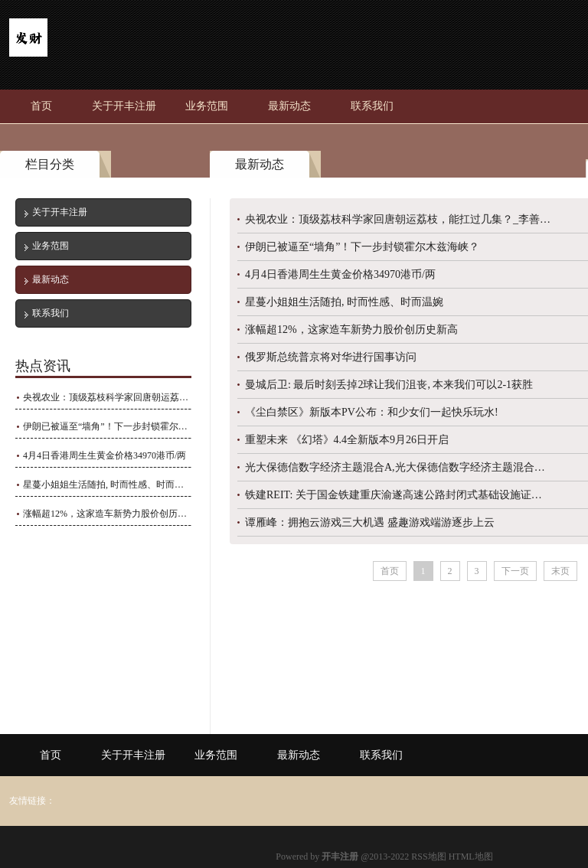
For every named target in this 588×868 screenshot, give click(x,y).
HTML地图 (471, 857)
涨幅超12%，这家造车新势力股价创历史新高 (107, 514)
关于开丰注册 (124, 106)
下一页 (515, 571)
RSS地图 (428, 857)
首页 (41, 106)
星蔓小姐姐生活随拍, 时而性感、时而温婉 (107, 485)
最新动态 (289, 106)
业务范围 (207, 106)
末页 (560, 571)
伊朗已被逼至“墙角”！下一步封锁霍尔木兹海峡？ (107, 426)
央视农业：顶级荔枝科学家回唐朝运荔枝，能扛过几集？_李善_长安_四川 (107, 397)
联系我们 (372, 106)
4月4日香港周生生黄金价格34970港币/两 (105, 455)
